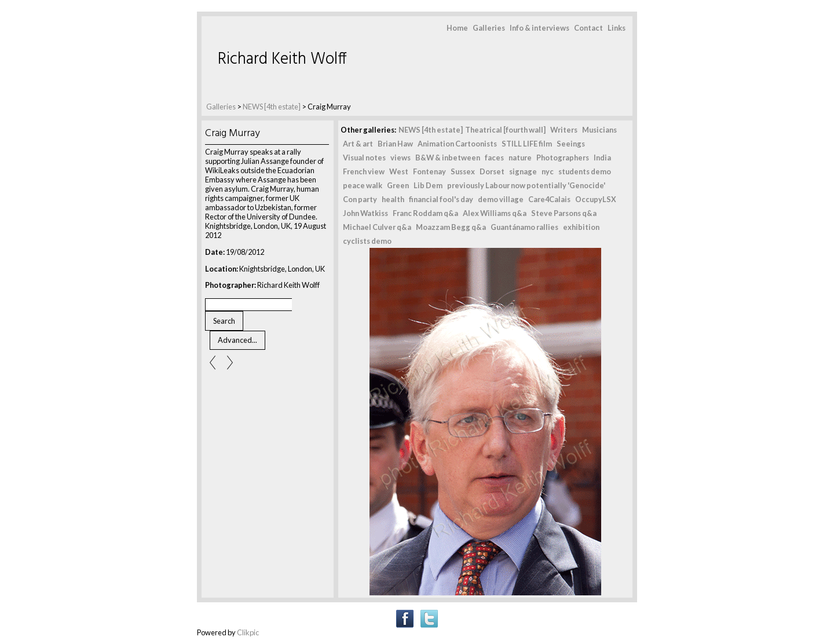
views (400, 158)
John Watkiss (365, 213)
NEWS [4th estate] (272, 107)
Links (617, 28)
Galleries (489, 28)
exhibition (581, 227)
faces (494, 158)
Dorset (492, 171)
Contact (588, 28)
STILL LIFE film (527, 144)
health (393, 199)
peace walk (363, 185)
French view (364, 171)
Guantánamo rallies (524, 227)
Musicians (599, 130)
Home (457, 28)
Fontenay (429, 171)
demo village (501, 199)
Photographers (563, 158)
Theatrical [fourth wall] (505, 130)
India (602, 158)
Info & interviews (539, 28)
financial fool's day (441, 199)
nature (520, 158)
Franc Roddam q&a (425, 213)
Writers (564, 130)
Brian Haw (395, 144)
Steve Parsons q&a (564, 213)
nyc (548, 171)
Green (398, 185)
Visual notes (364, 158)
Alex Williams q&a (495, 213)
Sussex (463, 171)
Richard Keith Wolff (282, 59)
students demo (585, 171)
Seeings (571, 144)
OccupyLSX (596, 199)
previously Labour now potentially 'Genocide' (526, 185)
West (399, 171)
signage (523, 171)
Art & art (358, 144)
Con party (360, 199)
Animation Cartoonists (457, 144)
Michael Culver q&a (377, 227)
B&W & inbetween (448, 158)
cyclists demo (367, 241)
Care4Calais (549, 199)
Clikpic (248, 632)
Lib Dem (428, 185)
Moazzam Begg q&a (451, 227)
